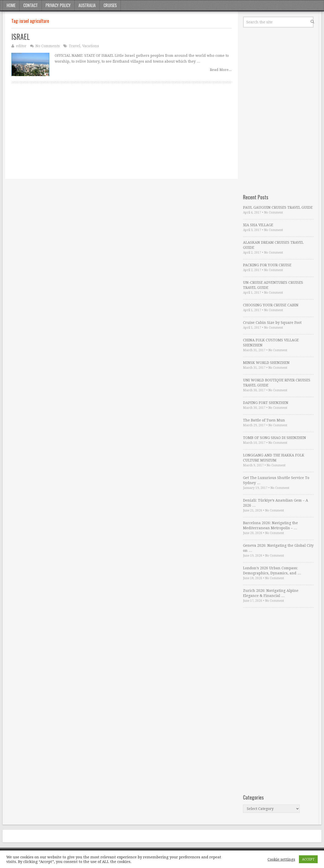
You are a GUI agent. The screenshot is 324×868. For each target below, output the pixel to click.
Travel (75, 46)
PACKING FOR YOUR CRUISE (267, 265)
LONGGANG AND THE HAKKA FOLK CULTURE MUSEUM (274, 458)
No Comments (48, 46)
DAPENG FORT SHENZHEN (266, 403)
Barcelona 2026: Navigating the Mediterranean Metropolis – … (270, 525)
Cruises (110, 5)
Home (11, 5)
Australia (87, 5)
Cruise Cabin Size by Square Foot (272, 323)
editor (21, 46)
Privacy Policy (58, 5)
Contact (31, 5)
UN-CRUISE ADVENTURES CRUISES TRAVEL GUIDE (273, 285)
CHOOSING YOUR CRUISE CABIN (271, 305)
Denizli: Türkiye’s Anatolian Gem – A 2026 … (276, 503)
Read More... (221, 70)
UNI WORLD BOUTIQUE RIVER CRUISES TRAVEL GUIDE (277, 383)
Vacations (91, 46)
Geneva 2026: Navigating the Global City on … (278, 548)
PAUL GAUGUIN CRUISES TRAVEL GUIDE (278, 207)
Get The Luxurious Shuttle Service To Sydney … (276, 480)
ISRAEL (21, 37)
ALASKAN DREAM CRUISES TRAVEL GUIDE (273, 245)
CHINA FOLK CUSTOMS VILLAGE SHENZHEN (271, 343)
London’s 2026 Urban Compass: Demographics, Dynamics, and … (272, 571)
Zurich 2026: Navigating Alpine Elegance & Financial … (271, 593)
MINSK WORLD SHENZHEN (266, 363)
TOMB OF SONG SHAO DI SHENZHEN (275, 438)
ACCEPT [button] (308, 859)
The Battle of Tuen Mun (264, 420)
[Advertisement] (121, 137)
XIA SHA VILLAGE (258, 225)
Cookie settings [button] (281, 859)
